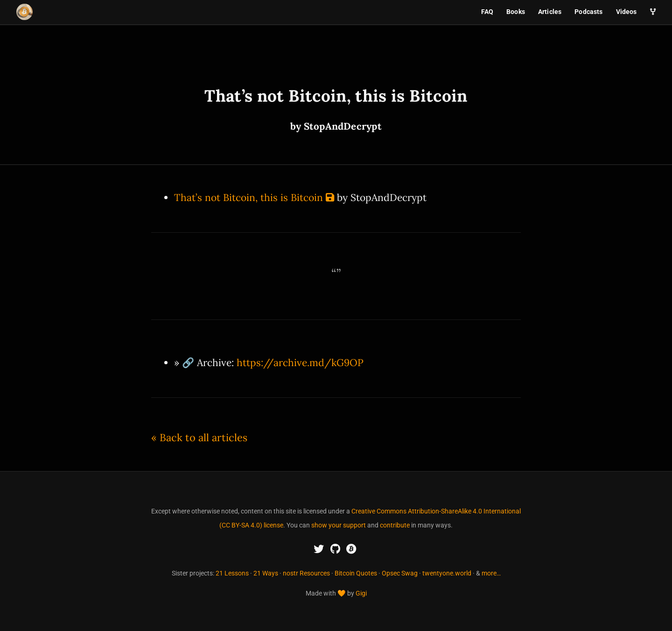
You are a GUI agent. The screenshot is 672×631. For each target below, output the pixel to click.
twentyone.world (447, 573)
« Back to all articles (199, 437)
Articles (550, 12)
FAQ (487, 12)
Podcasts (588, 12)
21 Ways (266, 573)
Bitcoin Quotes (356, 573)
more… (491, 573)
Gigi (361, 593)
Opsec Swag (400, 573)
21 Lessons (232, 573)
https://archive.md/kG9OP (300, 363)
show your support (339, 525)
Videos (626, 12)
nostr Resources (306, 573)
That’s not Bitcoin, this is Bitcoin (248, 198)
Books (516, 12)
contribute (395, 525)
